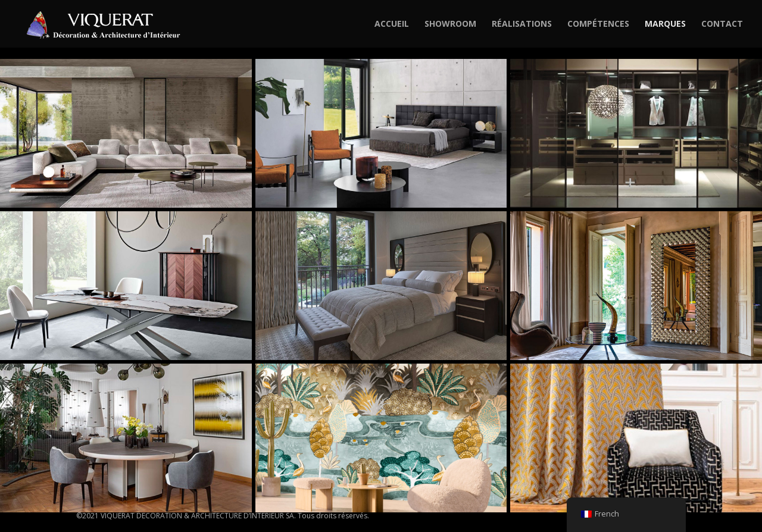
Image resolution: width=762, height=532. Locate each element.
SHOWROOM (450, 24)
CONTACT (722, 24)
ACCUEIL (392, 24)
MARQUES (665, 24)
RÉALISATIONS (522, 24)
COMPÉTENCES (598, 24)
